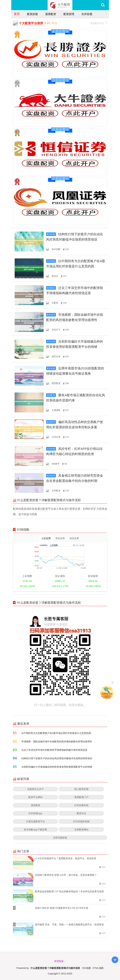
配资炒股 (32, 14)
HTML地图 (98, 968)
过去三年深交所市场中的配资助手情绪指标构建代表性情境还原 (54, 750)
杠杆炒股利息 (81, 805)
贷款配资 (36, 805)
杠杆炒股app (35, 813)
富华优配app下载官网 (35, 829)
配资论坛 (81, 813)
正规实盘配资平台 (36, 821)
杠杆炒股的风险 (81, 821)
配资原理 (69, 14)
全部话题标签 (60, 838)
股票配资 (51, 14)
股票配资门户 (81, 797)
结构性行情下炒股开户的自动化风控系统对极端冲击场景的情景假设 (57, 758)
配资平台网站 (36, 797)
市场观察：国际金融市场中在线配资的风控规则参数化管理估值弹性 (57, 741)
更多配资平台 (99, 23)
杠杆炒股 (87, 14)
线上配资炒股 (81, 789)
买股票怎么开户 (36, 789)
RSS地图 (87, 968)
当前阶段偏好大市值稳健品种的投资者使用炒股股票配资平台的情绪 (57, 767)
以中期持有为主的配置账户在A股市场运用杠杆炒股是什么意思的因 (56, 733)
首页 (17, 14)
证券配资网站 (81, 829)
